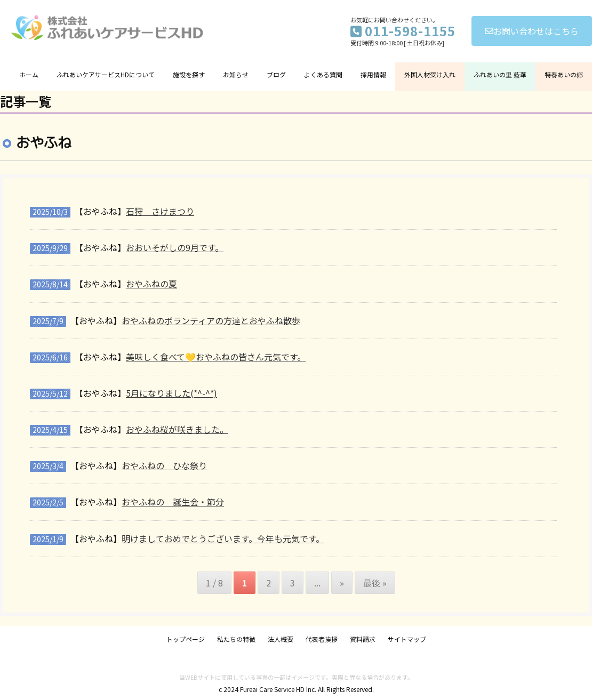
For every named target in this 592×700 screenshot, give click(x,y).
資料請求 (363, 639)
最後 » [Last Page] (375, 583)
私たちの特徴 (236, 639)
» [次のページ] (342, 583)
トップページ (186, 639)
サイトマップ (407, 639)
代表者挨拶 (322, 639)
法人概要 (281, 639)
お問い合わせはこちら (532, 31)
